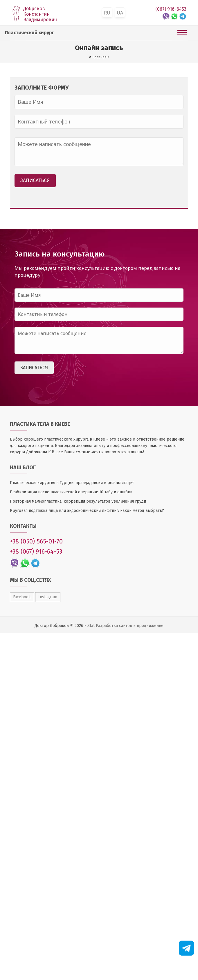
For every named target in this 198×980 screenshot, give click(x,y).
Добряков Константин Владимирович (40, 14)
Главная (100, 57)
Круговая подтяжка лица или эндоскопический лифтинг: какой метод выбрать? (87, 511)
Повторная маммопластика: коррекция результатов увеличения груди (78, 501)
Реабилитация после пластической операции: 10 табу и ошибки (71, 492)
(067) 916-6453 (171, 9)
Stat (91, 626)
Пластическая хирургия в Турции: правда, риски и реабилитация (72, 483)
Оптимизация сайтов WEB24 (0, 633)
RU (107, 13)
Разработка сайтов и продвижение (130, 626)
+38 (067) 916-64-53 (36, 552)
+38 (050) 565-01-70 (36, 541)
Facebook (22, 597)
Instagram (48, 597)
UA (120, 13)
